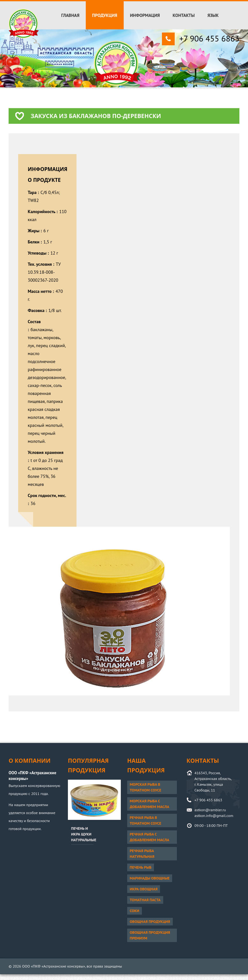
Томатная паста (145, 900)
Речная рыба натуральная (142, 854)
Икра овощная (144, 889)
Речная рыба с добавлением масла (150, 837)
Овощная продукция (150, 921)
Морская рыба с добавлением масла (150, 804)
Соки (135, 911)
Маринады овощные (150, 878)
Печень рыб (141, 867)
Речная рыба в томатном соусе (146, 820)
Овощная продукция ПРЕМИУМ (150, 935)
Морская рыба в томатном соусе (146, 787)
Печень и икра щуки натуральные (84, 834)
